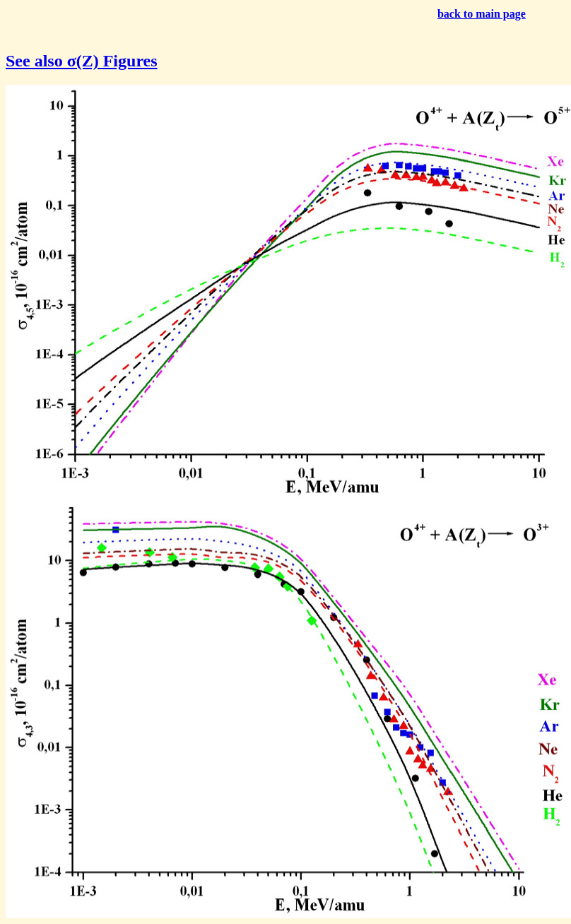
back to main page (482, 14)
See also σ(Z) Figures (82, 61)
